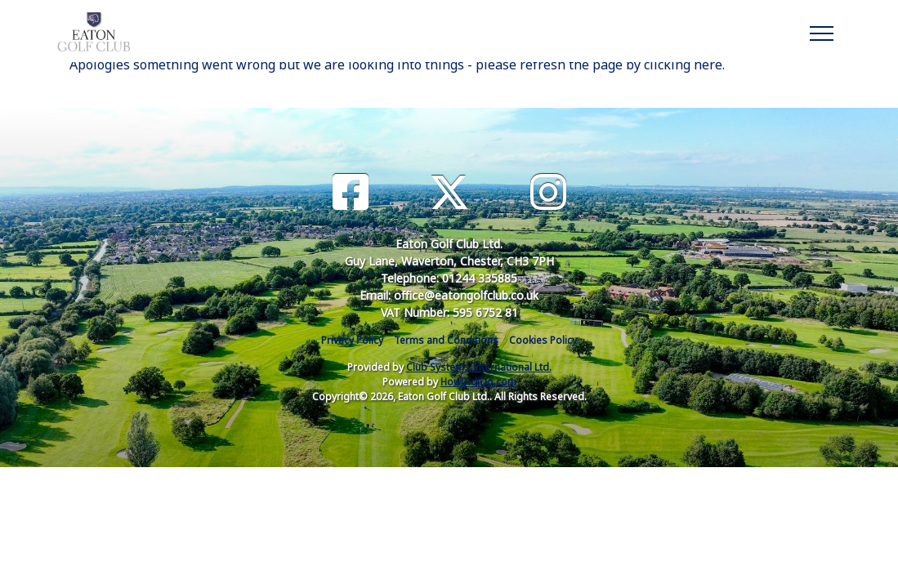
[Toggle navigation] (821, 31)
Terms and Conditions (446, 340)
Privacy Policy (352, 340)
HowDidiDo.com (478, 382)
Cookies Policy (543, 340)
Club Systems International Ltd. (479, 367)
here (708, 65)
